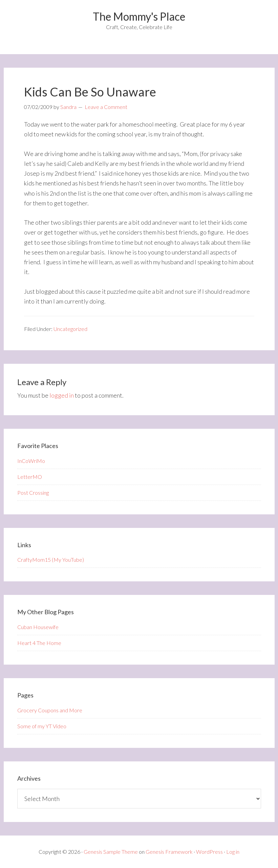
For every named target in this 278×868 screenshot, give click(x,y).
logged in (62, 395)
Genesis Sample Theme (111, 852)
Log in (233, 852)
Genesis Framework (169, 852)
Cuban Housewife (38, 627)
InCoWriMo (31, 461)
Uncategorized (70, 329)
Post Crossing (33, 493)
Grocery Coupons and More (50, 710)
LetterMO (30, 477)
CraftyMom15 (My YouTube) (51, 560)
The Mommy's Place (139, 16)
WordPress (209, 852)
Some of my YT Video (42, 726)
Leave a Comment (106, 107)
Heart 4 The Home (39, 643)
